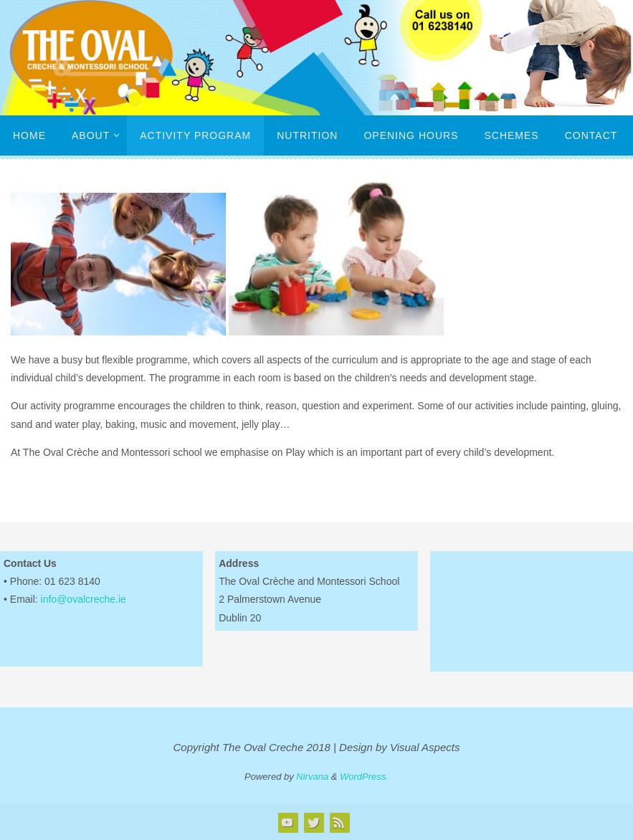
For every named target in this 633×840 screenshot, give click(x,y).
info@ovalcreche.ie (84, 599)
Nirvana (312, 777)
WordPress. (364, 777)
